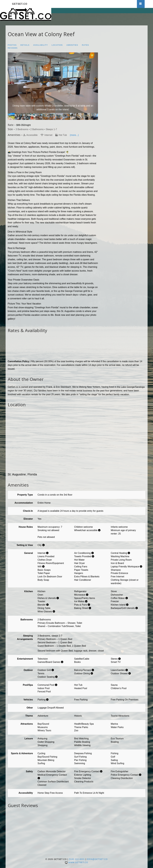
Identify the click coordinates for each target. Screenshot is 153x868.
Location (57, 45)
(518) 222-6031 (77, 859)
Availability (41, 45)
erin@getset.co (97, 859)
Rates (85, 45)
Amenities (72, 45)
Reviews (13, 48)
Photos (12, 45)
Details (25, 45)
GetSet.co (20, 4)
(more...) (74, 135)
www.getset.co (76, 862)
